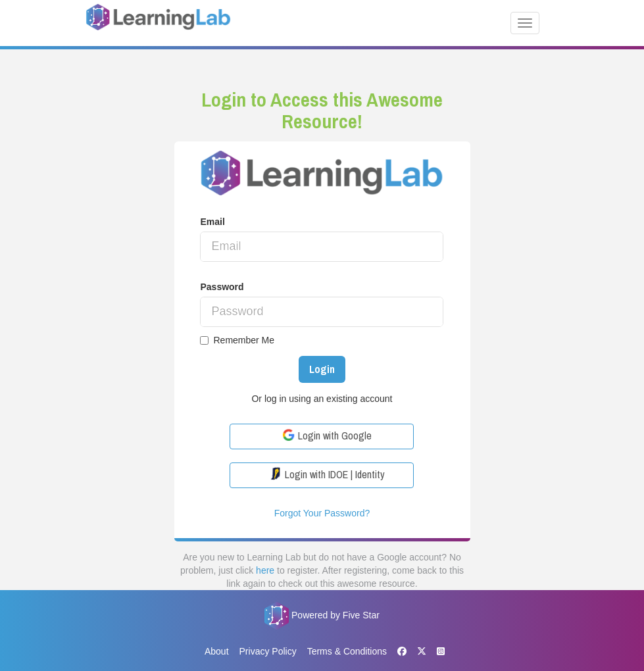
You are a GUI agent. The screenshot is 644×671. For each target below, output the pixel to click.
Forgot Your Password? (322, 513)
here (265, 570)
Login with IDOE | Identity (327, 474)
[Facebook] (402, 652)
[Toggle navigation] (525, 23)
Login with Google (327, 435)
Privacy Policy (268, 651)
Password (222, 287)
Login (322, 369)
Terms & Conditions (347, 651)
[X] (422, 651)
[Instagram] (438, 652)
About (217, 651)
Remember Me (237, 340)
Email (212, 222)
